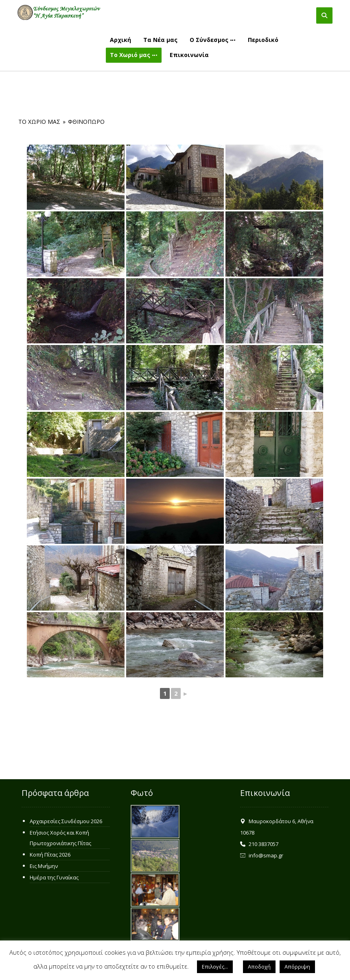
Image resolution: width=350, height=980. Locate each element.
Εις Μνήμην (44, 866)
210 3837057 (259, 844)
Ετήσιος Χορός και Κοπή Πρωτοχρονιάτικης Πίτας (60, 838)
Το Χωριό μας (39, 122)
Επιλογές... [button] (215, 967)
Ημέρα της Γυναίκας (54, 877)
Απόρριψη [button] (297, 967)
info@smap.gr (262, 855)
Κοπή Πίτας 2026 (50, 855)
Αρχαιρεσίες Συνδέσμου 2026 (66, 821)
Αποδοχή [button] (259, 967)
